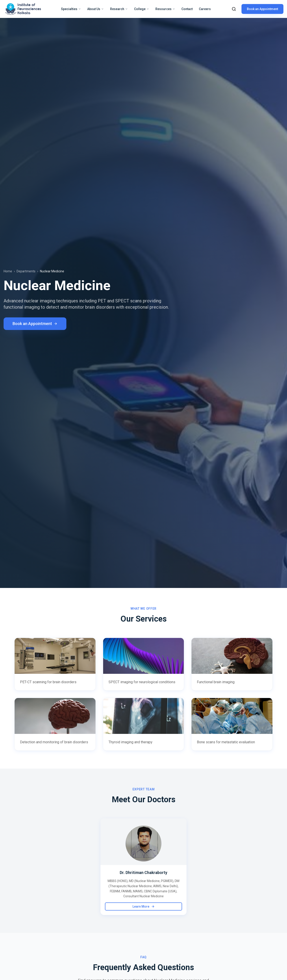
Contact (187, 9)
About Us (96, 9)
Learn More (144, 906)
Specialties (71, 9)
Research (119, 9)
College (142, 9)
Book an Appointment (262, 9)
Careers (205, 9)
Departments (26, 271)
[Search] (234, 9)
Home (8, 271)
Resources (165, 9)
